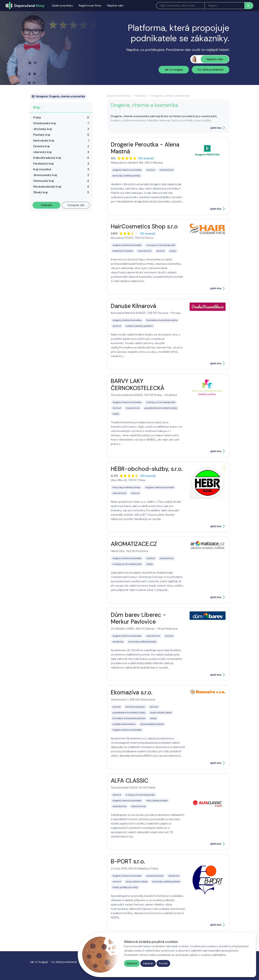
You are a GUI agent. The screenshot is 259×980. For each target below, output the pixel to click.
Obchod (141, 96)
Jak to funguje (174, 70)
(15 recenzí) (148, 234)
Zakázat (148, 963)
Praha (37, 117)
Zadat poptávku (62, 5)
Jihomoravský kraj (45, 175)
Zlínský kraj (40, 192)
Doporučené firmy (119, 96)
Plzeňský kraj (42, 135)
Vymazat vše (76, 205)
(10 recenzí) (146, 158)
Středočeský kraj (44, 123)
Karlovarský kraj (44, 140)
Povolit (163, 963)
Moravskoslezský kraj (47, 187)
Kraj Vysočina (42, 169)
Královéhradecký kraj (47, 158)
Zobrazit (47, 205)
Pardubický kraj (43, 164)
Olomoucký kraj (43, 181)
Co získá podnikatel (211, 70)
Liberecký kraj (42, 152)
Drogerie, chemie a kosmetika (170, 96)
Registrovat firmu (90, 5)
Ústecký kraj (41, 146)
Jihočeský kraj (43, 129)
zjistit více (216, 128)
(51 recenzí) (148, 476)
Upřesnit (132, 963)
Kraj (36, 107)
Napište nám (115, 5)
